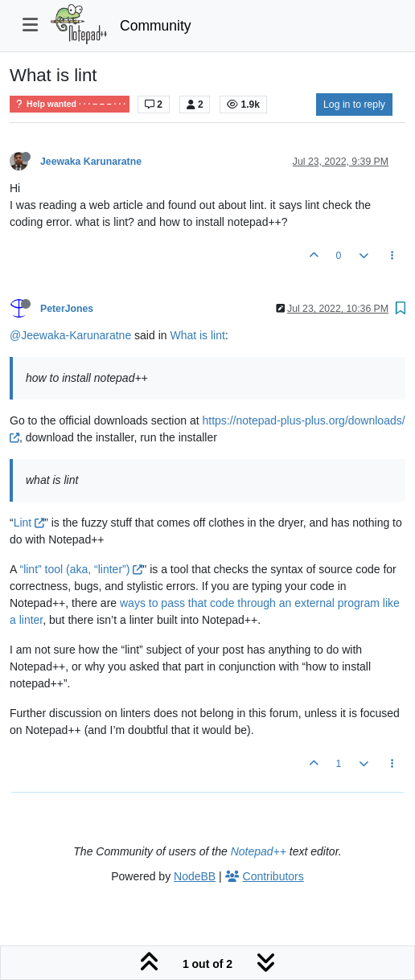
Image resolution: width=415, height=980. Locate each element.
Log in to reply (354, 105)
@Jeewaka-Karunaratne (70, 335)
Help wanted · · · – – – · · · (70, 104)
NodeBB (195, 876)
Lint (29, 523)
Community (156, 26)
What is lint (197, 335)
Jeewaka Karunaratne (91, 162)
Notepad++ (259, 851)
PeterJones (67, 309)
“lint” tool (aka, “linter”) (81, 569)
